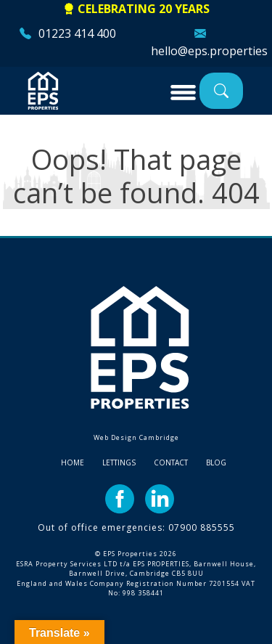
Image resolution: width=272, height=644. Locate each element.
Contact (171, 462)
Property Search (221, 90)
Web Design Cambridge (136, 437)
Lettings (119, 462)
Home (73, 462)
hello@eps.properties (209, 51)
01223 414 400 (77, 33)
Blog (216, 462)
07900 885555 (202, 527)
